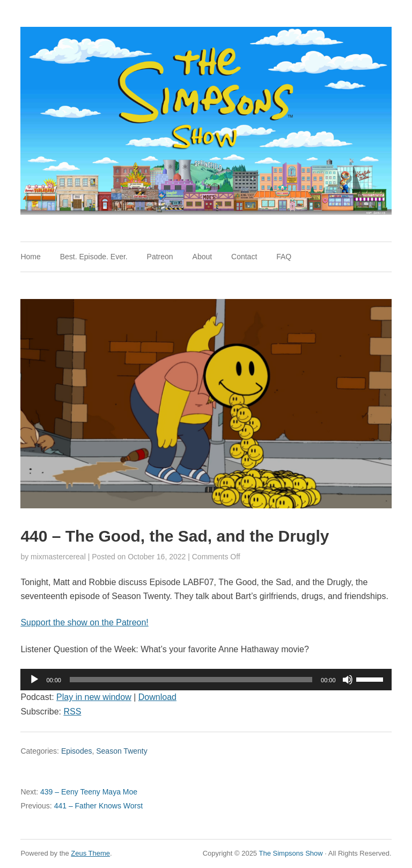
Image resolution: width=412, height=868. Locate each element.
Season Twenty (122, 751)
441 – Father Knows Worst (82, 806)
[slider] (191, 680)
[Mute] (348, 680)
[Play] (34, 680)
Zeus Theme (90, 853)
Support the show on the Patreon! (84, 622)
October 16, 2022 (157, 557)
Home (30, 257)
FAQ (284, 257)
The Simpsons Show (290, 853)
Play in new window (94, 697)
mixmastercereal (58, 557)
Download (157, 697)
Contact (244, 257)
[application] (206, 680)
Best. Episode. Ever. (94, 257)
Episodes (77, 751)
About (203, 257)
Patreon (160, 257)
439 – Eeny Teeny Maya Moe (79, 792)
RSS (72, 712)
